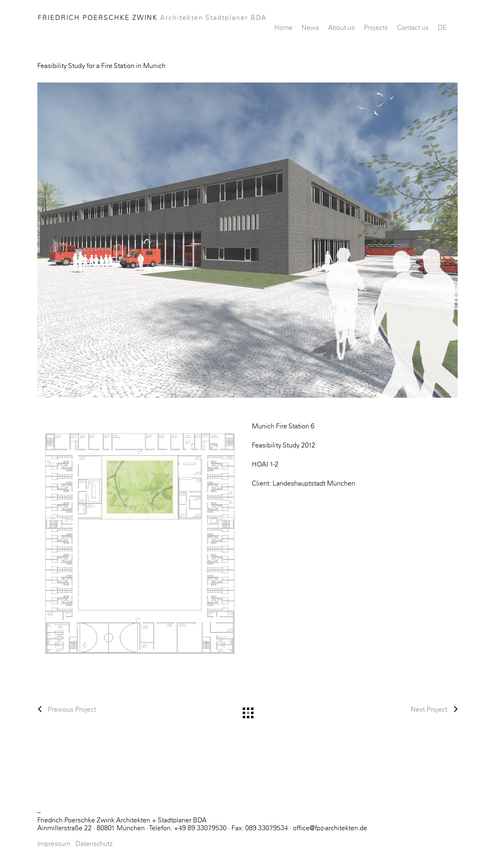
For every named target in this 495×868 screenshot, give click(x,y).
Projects (376, 28)
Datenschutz (94, 844)
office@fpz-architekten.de (330, 828)
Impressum (54, 844)
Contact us (413, 28)
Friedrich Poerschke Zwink (152, 18)
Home (283, 28)
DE (442, 28)
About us (341, 28)
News (310, 28)
